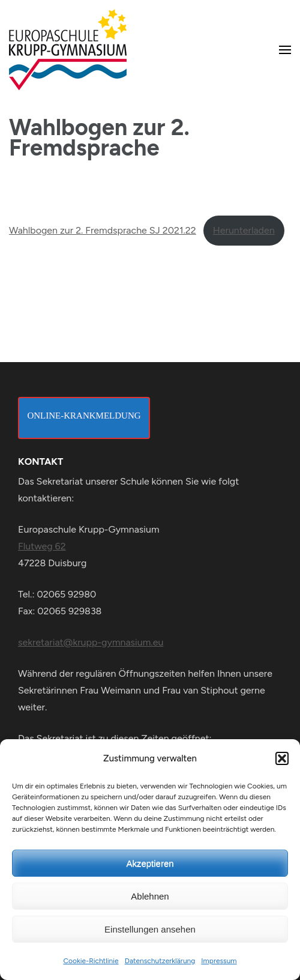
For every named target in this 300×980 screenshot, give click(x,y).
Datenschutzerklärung (160, 961)
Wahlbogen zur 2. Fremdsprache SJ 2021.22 (103, 230)
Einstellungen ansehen (150, 929)
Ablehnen (150, 896)
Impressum (219, 961)
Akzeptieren (150, 863)
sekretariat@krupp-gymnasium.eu (91, 642)
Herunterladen (244, 230)
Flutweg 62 (42, 546)
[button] (282, 758)
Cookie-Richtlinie (91, 961)
